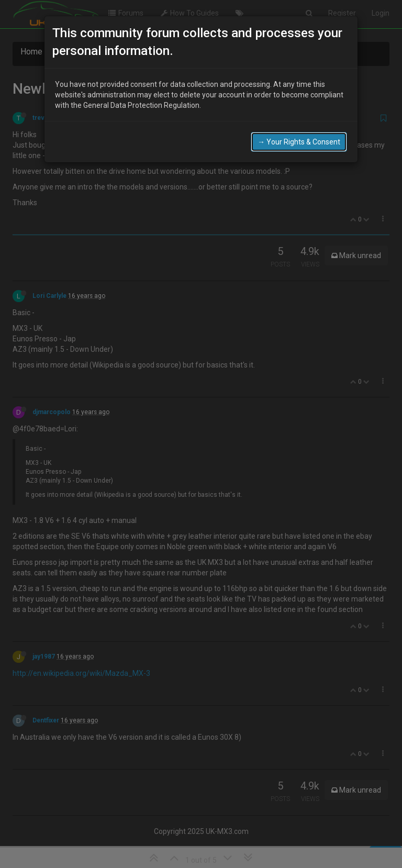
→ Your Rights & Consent (299, 142)
